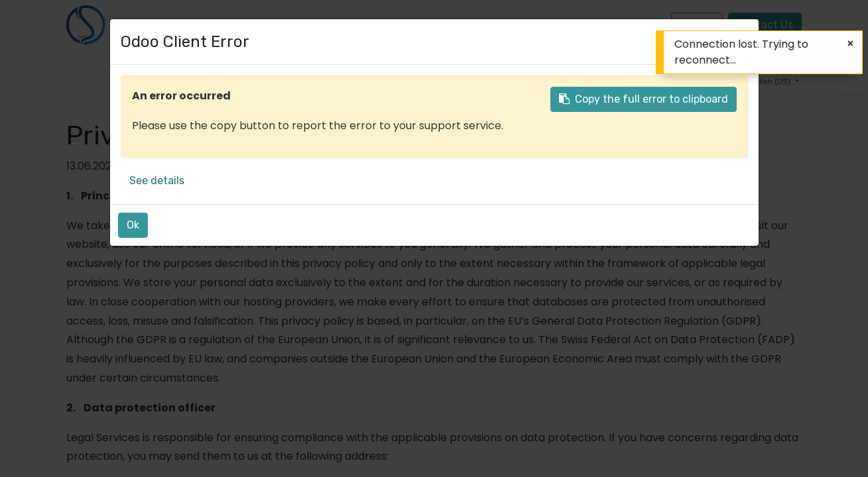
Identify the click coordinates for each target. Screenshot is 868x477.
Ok (133, 225)
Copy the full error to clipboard (644, 99)
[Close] (850, 44)
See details (157, 181)
